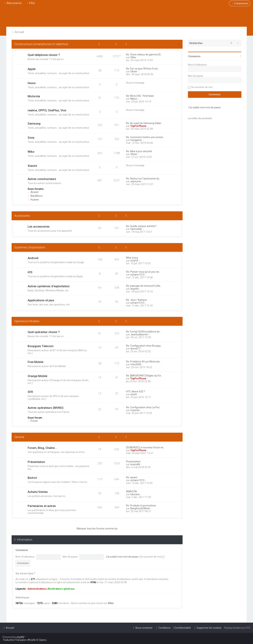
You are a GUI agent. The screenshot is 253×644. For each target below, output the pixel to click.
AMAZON (131, 491)
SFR (30, 392)
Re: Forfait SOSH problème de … (144, 332)
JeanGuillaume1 (140, 334)
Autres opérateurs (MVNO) (46, 408)
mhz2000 (136, 364)
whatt (134, 394)
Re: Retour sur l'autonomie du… (143, 179)
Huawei (33, 200)
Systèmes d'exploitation (30, 247)
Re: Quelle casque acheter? (141, 226)
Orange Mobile (37, 376)
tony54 (134, 261)
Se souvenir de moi (152, 557)
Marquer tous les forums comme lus (97, 529)
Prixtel (33, 421)
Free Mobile (35, 362)
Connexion (22, 550)
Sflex (133, 57)
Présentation (36, 462)
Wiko (31, 152)
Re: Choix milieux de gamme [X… (144, 55)
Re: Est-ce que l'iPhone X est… (143, 69)
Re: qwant (132, 477)
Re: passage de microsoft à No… (144, 286)
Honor (32, 83)
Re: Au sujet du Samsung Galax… (144, 123)
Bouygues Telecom (41, 346)
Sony (31, 138)
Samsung (34, 123)
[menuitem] (30, 3)
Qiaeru (43, 640)
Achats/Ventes (38, 492)
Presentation (133, 462)
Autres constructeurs (42, 179)
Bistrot (32, 478)
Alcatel (33, 192)
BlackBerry (35, 196)
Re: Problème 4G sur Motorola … (144, 362)
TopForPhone (138, 126)
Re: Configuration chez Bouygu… (144, 346)
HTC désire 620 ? (136, 391)
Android (33, 258)
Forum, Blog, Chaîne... (42, 448)
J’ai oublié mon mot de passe (122, 557)
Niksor (134, 99)
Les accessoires (39, 226)
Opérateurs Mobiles (27, 321)
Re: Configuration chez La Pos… (144, 407)
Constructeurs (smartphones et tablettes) (41, 44)
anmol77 (135, 349)
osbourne (136, 181)
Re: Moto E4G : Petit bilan (140, 96)
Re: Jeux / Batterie (136, 300)
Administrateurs (37, 589)
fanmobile (136, 229)
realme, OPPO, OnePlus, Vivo (47, 110)
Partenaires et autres (42, 506)
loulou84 (135, 464)
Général (19, 437)
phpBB (20, 637)
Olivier (134, 71)
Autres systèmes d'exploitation (49, 286)
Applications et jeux (41, 300)
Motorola (34, 96)
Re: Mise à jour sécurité (139, 151)
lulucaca (135, 494)
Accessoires (22, 216)
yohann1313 (137, 275)
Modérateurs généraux (61, 589)
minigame (136, 140)
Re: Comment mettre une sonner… (145, 137)
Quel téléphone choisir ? (44, 55)
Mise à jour (132, 258)
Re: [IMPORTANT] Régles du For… (144, 376)
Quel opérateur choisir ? (44, 332)
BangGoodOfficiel (140, 508)
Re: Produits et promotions (141, 506)
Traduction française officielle (19, 640)
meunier (135, 410)
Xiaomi (32, 166)
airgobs (135, 289)
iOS (30, 272)
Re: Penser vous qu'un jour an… (143, 272)
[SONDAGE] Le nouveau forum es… (145, 447)
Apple (32, 69)
